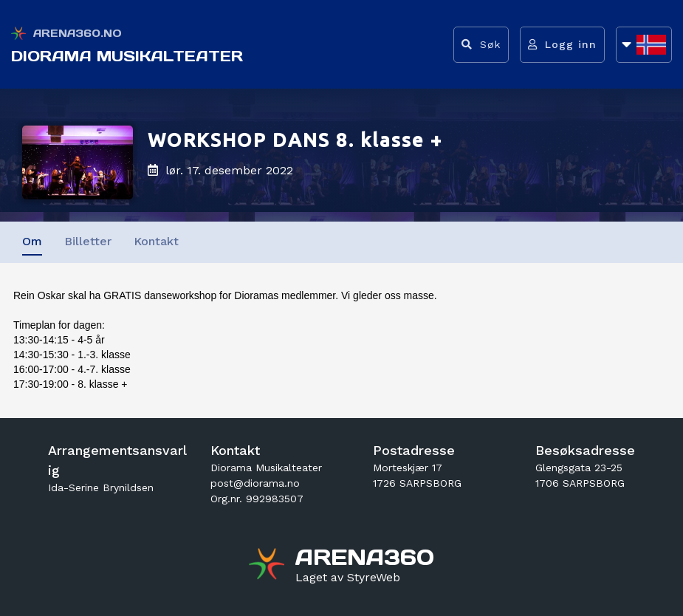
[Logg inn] (562, 45)
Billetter (88, 241)
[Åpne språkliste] (644, 45)
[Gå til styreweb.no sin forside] (348, 578)
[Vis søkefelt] (481, 45)
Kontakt (156, 241)
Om (32, 241)
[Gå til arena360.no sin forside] (268, 566)
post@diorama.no (255, 483)
